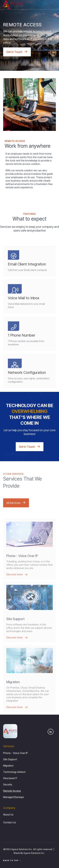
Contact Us (10, 822)
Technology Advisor (14, 772)
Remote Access (12, 791)
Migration (8, 766)
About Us (8, 815)
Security (8, 784)
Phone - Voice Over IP (15, 753)
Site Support (10, 759)
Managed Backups (14, 797)
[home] (13, 5)
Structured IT (10, 778)
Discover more (14, 581)
